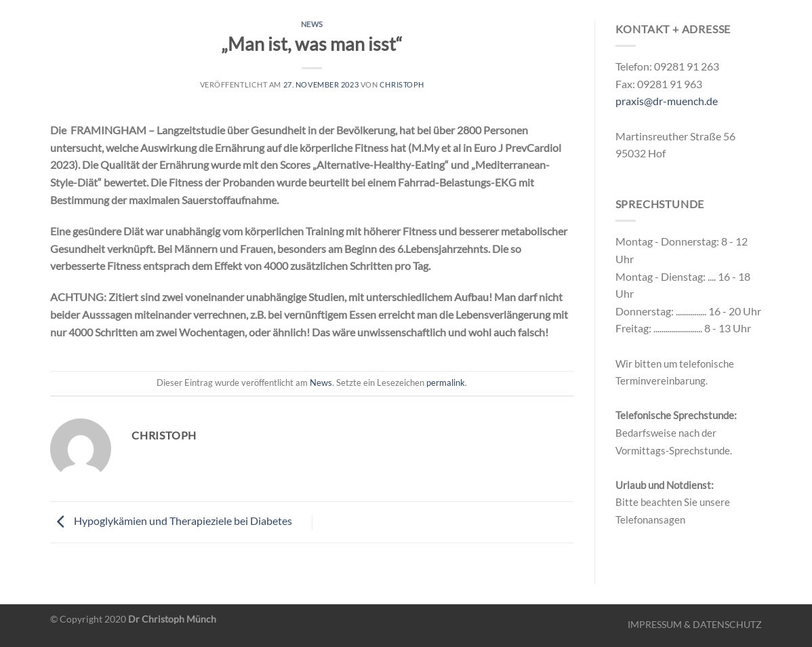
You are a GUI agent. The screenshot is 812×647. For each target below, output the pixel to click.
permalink (446, 383)
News (312, 24)
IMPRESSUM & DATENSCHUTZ (695, 624)
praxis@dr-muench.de (667, 101)
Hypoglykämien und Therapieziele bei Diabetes (171, 521)
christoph (402, 84)
